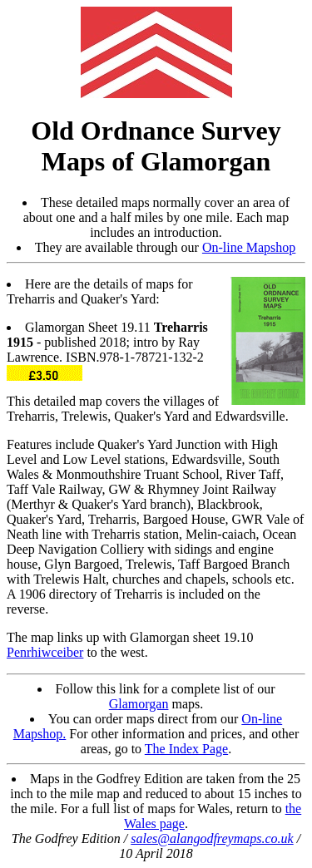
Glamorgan (139, 704)
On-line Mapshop (249, 247)
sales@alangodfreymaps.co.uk (212, 838)
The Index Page (186, 749)
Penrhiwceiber (45, 652)
